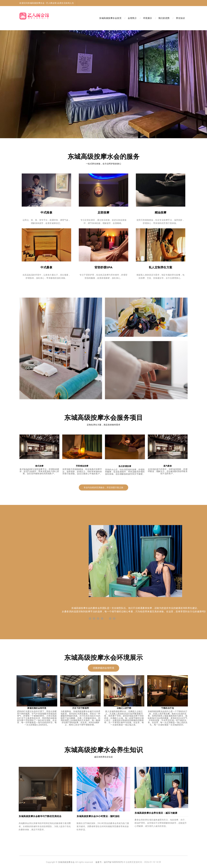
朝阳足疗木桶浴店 (158, 867)
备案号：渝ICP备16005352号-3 (110, 862)
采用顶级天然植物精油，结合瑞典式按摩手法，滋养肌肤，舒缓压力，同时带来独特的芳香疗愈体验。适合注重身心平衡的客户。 (82, 471)
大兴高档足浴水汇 (82, 867)
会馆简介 (132, 18)
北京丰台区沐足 (111, 867)
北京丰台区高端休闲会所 (55, 867)
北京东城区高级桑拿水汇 (97, 867)
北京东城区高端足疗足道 (125, 867)
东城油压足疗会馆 (170, 867)
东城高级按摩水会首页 (110, 18)
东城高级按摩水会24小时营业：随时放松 (98, 816)
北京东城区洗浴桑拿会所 (143, 867)
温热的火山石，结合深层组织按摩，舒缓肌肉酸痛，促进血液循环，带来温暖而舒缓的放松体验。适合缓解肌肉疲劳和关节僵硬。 (125, 472)
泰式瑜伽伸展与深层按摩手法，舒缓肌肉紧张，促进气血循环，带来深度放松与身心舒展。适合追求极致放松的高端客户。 (39, 471)
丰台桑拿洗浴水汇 (70, 867)
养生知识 (180, 18)
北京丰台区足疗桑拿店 (38, 867)
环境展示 (148, 18)
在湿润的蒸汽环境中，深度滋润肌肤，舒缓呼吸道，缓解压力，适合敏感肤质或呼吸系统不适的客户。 (168, 471)
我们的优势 (164, 18)
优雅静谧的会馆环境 (104, 668)
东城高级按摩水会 (66, 862)
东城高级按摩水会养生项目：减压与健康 (156, 813)
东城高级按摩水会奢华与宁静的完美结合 (40, 816)
